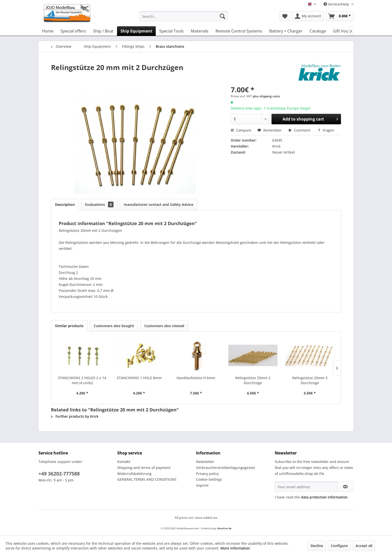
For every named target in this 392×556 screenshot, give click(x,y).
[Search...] (184, 16)
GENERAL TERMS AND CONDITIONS (147, 479)
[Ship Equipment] (136, 31)
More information (235, 548)
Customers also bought (114, 326)
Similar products (69, 326)
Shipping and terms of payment (144, 468)
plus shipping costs (266, 96)
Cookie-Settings (209, 479)
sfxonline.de (224, 528)
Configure (339, 546)
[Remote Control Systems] (239, 31)
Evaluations (99, 204)
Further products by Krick (75, 416)
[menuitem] (184, 16)
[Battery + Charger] (286, 31)
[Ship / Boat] (103, 31)
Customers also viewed (164, 326)
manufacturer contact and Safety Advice (158, 204)
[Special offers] (73, 31)
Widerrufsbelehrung (134, 474)
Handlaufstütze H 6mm (196, 378)
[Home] (48, 31)
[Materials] (200, 31)
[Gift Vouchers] (346, 31)
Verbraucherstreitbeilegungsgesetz (226, 468)
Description (65, 204)
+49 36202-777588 (59, 474)
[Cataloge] (318, 31)
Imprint (202, 485)
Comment (300, 130)
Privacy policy (207, 474)
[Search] (222, 16)
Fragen (326, 130)
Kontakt (124, 462)
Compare (241, 130)
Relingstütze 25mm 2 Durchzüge (253, 380)
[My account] (308, 16)
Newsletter (205, 462)
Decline (317, 546)
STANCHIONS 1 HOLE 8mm (139, 378)
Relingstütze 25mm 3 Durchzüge (310, 380)
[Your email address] (306, 487)
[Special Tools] (171, 31)
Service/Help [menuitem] (337, 4)
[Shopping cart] (340, 16)
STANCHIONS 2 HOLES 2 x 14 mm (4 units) (82, 380)
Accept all (364, 546)
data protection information (324, 497)
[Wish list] (285, 16)
